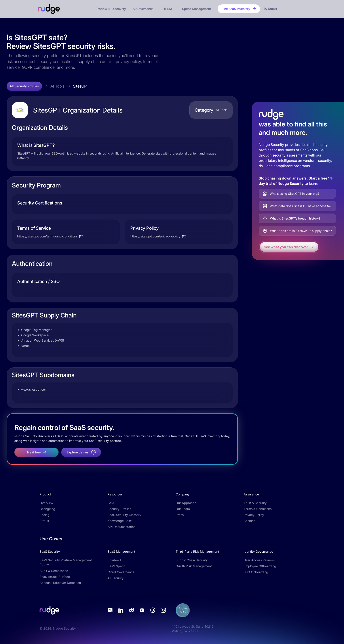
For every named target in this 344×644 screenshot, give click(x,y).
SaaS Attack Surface (55, 577)
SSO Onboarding (256, 572)
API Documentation (122, 527)
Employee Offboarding (260, 566)
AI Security (116, 578)
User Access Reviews (259, 560)
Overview (46, 503)
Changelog (47, 509)
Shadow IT (115, 560)
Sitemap (250, 521)
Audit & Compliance (54, 571)
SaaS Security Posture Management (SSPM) (66, 562)
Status (44, 521)
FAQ (111, 503)
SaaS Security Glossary (124, 515)
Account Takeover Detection (60, 583)
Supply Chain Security (192, 560)
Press (180, 515)
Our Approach (186, 503)
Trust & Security (255, 503)
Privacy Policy (254, 515)
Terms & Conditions (258, 509)
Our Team (183, 509)
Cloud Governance (121, 572)
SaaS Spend (117, 566)
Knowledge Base (120, 521)
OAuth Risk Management (194, 566)
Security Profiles (119, 509)
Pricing (45, 515)
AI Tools (57, 86)
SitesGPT (81, 86)
